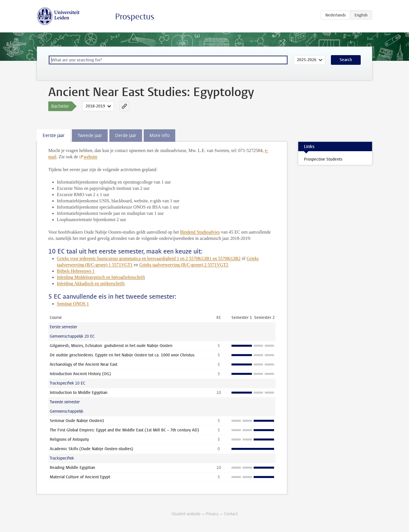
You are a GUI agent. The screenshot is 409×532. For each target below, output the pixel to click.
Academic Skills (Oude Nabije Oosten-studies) (91, 449)
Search (346, 60)
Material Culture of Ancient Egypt (80, 477)
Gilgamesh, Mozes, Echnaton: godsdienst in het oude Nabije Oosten (111, 346)
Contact (231, 514)
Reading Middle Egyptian (72, 468)
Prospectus (135, 17)
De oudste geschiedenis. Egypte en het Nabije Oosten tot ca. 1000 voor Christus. (123, 355)
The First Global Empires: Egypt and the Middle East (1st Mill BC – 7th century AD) (124, 430)
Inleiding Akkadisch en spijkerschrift (90, 283)
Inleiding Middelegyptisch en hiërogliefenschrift (101, 277)
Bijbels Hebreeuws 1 (76, 271)
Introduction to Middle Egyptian (79, 393)
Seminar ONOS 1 (73, 304)
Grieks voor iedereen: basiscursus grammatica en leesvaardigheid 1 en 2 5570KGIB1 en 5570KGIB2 (149, 258)
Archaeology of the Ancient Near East (84, 364)
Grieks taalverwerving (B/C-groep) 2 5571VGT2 (184, 265)
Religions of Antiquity (69, 439)
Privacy (212, 514)
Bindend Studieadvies (200, 232)
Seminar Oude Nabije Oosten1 (77, 421)
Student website (186, 514)
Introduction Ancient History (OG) (80, 374)
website (90, 157)
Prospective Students (323, 159)
